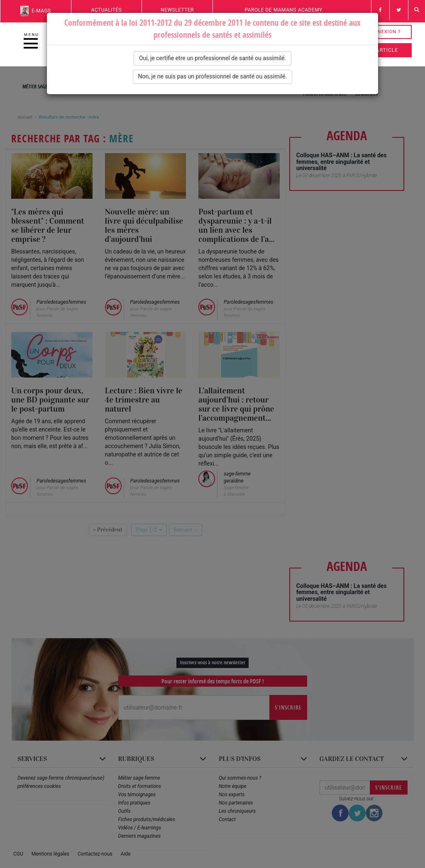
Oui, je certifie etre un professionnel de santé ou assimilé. (212, 58)
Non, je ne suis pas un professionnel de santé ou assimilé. (213, 76)
